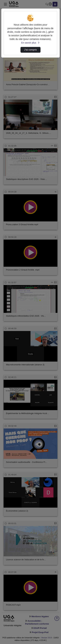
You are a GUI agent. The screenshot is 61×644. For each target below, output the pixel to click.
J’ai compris (30, 50)
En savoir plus (30, 43)
